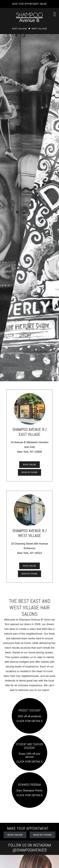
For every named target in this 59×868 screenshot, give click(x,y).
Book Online (29, 465)
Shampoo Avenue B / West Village (29, 533)
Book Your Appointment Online (29, 4)
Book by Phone (30, 472)
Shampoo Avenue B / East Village (29, 432)
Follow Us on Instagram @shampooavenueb (30, 848)
